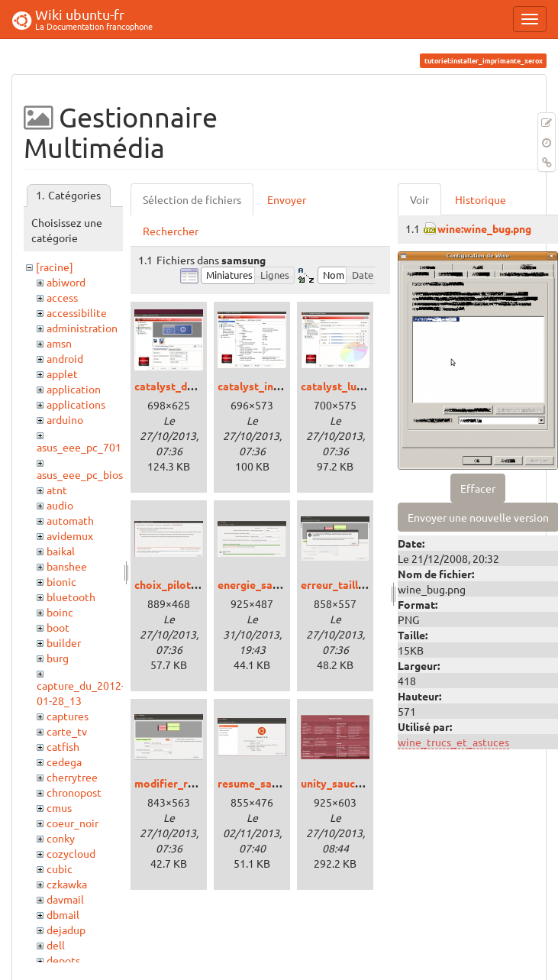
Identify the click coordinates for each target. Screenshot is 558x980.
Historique (481, 199)
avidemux (70, 535)
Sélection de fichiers (192, 199)
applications (76, 404)
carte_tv (67, 731)
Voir (419, 199)
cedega (64, 762)
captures (68, 716)
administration (82, 328)
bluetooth (71, 597)
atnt (57, 490)
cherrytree (72, 777)
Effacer (478, 488)
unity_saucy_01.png (350, 783)
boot (58, 627)
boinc (60, 612)
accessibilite (77, 312)
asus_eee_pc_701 (79, 447)
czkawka (67, 884)
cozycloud (71, 853)
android (65, 358)
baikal (61, 551)
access (62, 297)
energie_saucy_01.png (273, 584)
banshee (67, 566)
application (74, 389)
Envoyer (287, 199)
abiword (66, 282)
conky (61, 838)
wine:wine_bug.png (484, 228)
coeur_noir (73, 823)
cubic (60, 868)
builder (64, 642)
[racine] (55, 267)
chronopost (74, 792)
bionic (61, 581)
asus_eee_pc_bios (80, 474)
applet (62, 374)
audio (60, 505)
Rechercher (171, 231)
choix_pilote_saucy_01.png (202, 584)
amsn (59, 343)
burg (58, 658)
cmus (59, 807)
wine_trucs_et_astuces (453, 742)
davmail (65, 899)
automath (70, 520)
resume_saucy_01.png (273, 783)
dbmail (63, 914)
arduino (65, 419)
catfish (63, 746)
